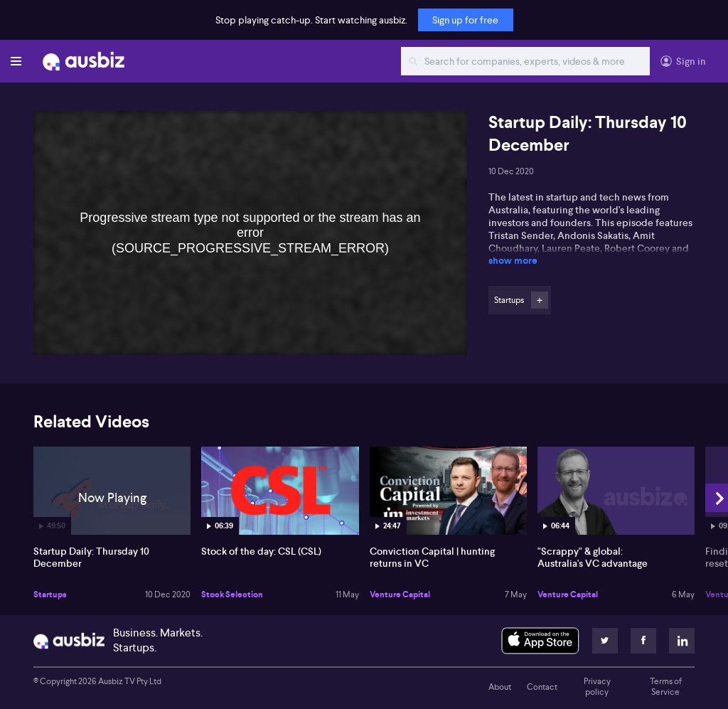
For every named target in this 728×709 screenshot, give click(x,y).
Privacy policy (597, 687)
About (500, 687)
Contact (542, 687)
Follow (540, 300)
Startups (50, 595)
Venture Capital (400, 595)
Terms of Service (666, 687)
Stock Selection (232, 595)
